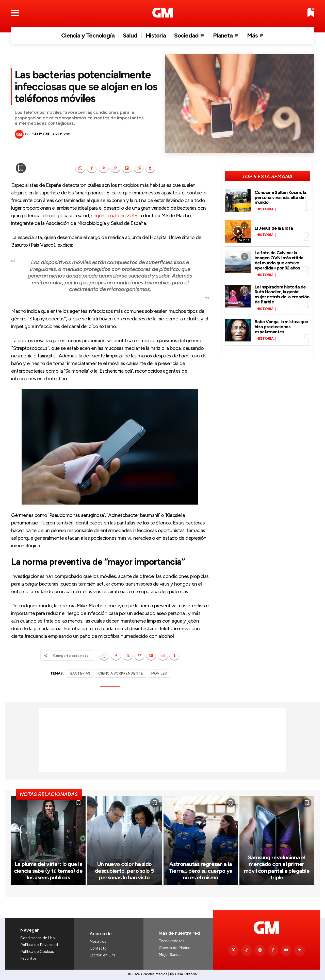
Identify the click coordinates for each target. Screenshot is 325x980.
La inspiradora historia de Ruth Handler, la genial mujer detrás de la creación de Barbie (282, 294)
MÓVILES (159, 673)
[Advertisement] (162, 740)
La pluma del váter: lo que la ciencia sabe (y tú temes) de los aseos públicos (48, 871)
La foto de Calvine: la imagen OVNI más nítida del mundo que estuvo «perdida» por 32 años (279, 260)
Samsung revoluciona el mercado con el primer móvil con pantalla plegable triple (277, 867)
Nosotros (98, 941)
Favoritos (28, 958)
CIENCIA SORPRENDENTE (121, 673)
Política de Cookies (37, 952)
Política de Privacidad (39, 945)
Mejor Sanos (169, 955)
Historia (265, 209)
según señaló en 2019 (114, 215)
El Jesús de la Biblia (274, 228)
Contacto (98, 948)
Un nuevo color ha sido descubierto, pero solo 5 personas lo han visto (125, 871)
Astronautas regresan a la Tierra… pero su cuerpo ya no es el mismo (201, 871)
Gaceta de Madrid (175, 948)
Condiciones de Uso (38, 938)
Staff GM (40, 134)
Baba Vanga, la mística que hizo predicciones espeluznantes (281, 327)
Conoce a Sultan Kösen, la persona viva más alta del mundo (281, 197)
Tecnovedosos (172, 941)
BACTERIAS (80, 673)
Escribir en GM (102, 955)
